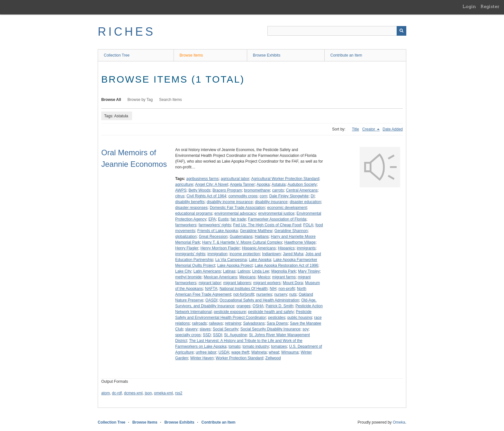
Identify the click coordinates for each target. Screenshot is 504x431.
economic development (287, 208)
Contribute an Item (346, 55)
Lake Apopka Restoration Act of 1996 (286, 265)
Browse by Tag (140, 100)
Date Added (393, 129)
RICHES (126, 32)
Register (490, 6)
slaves (205, 329)
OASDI (211, 300)
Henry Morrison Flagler (220, 248)
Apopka (263, 184)
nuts (293, 294)
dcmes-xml (133, 393)
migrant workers (267, 283)
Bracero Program (227, 190)
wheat (274, 352)
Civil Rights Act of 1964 (206, 196)
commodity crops (243, 196)
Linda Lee (261, 271)
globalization (186, 237)
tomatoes (279, 346)
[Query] (337, 31)
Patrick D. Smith (279, 306)
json (148, 393)
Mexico (264, 277)
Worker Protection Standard (239, 358)
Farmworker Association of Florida (277, 219)
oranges (243, 306)
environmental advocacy (235, 213)
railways (216, 323)
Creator (369, 129)
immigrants (306, 248)
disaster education (305, 202)
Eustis (223, 219)
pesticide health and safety (271, 312)
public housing (300, 318)
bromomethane (257, 190)
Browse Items (191, 55)
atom (106, 393)
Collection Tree (117, 55)
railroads (199, 323)
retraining (233, 323)
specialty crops (188, 335)
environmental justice (276, 213)
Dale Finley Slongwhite (289, 196)
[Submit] (401, 31)
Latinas (229, 271)
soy (306, 329)
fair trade (238, 219)
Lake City (183, 271)
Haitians (261, 237)
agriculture (184, 184)
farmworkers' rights (215, 225)
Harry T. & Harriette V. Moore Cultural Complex (242, 242)
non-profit (287, 289)
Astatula (279, 184)
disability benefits (190, 202)
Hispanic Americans (259, 248)
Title (355, 129)
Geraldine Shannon (291, 231)
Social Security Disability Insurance (270, 329)
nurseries (264, 294)
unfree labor (206, 352)
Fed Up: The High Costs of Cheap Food (267, 225)
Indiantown (271, 254)
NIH (273, 289)
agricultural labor (235, 179)
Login (469, 6)
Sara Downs (277, 323)
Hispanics (286, 248)
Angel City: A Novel (212, 184)
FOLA (308, 225)
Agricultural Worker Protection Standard (285, 179)
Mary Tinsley (309, 271)
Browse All (111, 100)
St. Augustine (235, 335)
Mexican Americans (221, 277)
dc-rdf (117, 393)
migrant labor (210, 283)
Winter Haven (202, 358)
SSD (207, 335)
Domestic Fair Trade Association (237, 208)
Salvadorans (254, 323)
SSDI (217, 335)
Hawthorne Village (300, 242)
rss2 (179, 393)
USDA (224, 352)
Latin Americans (207, 271)
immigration (217, 254)
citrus (180, 196)
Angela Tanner (242, 184)
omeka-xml (163, 393)
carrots (278, 190)
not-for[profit (244, 294)
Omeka (399, 422)
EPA (212, 219)
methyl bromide (188, 277)
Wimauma (290, 352)
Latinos (244, 271)
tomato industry (256, 346)
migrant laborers (237, 283)
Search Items (171, 100)
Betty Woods (200, 190)
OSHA (258, 306)
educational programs (194, 213)
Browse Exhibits (267, 55)
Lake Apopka (260, 260)
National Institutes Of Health (243, 289)
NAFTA (211, 289)
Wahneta (259, 352)
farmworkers (186, 225)
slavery (191, 329)
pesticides (277, 318)
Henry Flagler (187, 248)
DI (313, 196)
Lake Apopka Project (235, 265)
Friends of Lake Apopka (218, 231)
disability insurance (271, 202)
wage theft (240, 352)
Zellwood (273, 358)
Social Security (225, 329)
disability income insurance (230, 202)
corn (263, 196)
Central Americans (302, 190)
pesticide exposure (230, 312)
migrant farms (284, 277)
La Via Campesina (231, 260)
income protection (245, 254)
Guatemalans (241, 237)
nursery (281, 294)
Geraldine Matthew (256, 231)
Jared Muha (293, 254)
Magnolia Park (284, 271)
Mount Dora (293, 283)
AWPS (181, 190)
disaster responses (191, 208)
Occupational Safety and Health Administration (259, 300)
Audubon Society (302, 184)
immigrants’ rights (190, 254)
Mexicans (247, 277)
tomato (234, 346)
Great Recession (213, 237)
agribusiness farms (202, 179)
